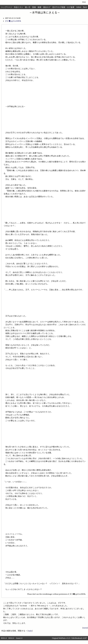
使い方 (28, 7)
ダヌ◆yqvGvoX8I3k (13, 21)
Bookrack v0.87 (81, 638)
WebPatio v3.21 (64, 638)
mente (85, 628)
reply (30, 631)
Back (85, 7)
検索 (39, 7)
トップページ (7, 7)
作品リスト (18, 7)
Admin (79, 7)
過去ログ (47, 7)
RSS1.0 (4, 638)
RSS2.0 (11, 638)
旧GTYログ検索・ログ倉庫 (63, 7)
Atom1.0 (19, 638)
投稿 (34, 7)
